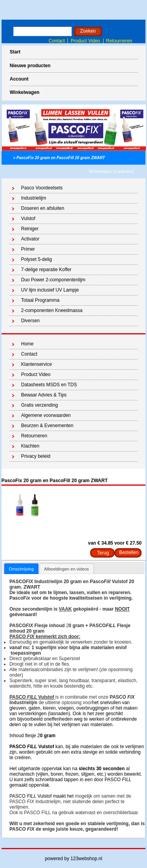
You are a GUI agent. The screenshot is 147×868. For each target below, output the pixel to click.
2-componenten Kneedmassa (52, 310)
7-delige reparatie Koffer (46, 270)
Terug (103, 553)
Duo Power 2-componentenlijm (53, 280)
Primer (28, 249)
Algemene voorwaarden (46, 415)
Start (15, 52)
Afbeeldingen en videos (67, 569)
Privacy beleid (36, 456)
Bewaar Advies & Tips (44, 395)
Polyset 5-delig (37, 259)
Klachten (30, 446)
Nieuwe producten (30, 66)
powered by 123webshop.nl (73, 859)
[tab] (22, 569)
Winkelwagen (25, 92)
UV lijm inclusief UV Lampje (50, 290)
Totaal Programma (40, 300)
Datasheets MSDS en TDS (49, 385)
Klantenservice (37, 364)
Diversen (30, 321)
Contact (57, 41)
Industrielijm (34, 198)
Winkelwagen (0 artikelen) (111, 172)
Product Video (85, 41)
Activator (30, 239)
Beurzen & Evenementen (47, 426)
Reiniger (30, 229)
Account (19, 79)
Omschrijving (22, 569)
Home (27, 344)
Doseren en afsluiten (43, 208)
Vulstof (28, 218)
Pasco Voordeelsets (42, 188)
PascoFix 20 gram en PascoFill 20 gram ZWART (61, 158)
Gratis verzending (40, 405)
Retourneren (119, 41)
